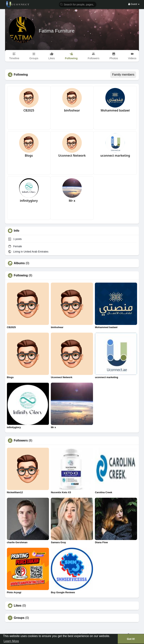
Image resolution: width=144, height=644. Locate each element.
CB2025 (29, 110)
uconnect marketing (115, 156)
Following (21, 275)
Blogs (29, 156)
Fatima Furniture (57, 31)
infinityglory (29, 201)
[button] (78, 4)
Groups (19, 618)
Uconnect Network (72, 156)
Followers (21, 441)
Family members (123, 75)
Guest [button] (134, 4)
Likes (18, 606)
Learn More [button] (11, 641)
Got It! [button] (131, 639)
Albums (19, 263)
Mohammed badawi (115, 110)
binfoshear (72, 110)
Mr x (72, 201)
